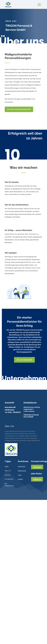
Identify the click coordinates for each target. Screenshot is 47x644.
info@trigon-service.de (31, 415)
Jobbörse (37, 479)
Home (7, 466)
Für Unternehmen (25, 358)
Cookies (20, 479)
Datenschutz (22, 471)
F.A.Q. (20, 475)
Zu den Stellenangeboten (19, 107)
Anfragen (37, 467)
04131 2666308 (28, 417)
